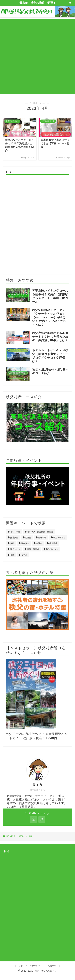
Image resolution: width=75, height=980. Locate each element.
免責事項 (52, 966)
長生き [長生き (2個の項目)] (24, 555)
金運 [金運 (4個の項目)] (12, 555)
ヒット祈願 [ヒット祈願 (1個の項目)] (15, 532)
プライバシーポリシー (30, 966)
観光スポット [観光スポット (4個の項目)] (52, 549)
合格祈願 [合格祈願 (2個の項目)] (42, 538)
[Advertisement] (37, 57)
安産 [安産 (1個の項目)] (12, 543)
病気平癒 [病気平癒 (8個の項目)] (53, 543)
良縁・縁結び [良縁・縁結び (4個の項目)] (33, 549)
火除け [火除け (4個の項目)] (39, 543)
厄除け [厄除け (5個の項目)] (28, 538)
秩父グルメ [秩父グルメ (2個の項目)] (15, 549)
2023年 (21, 836)
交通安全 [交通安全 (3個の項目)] (14, 538)
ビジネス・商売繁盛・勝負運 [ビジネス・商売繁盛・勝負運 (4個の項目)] (40, 532)
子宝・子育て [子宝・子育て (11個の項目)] (59, 538)
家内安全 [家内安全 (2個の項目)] (25, 543)
